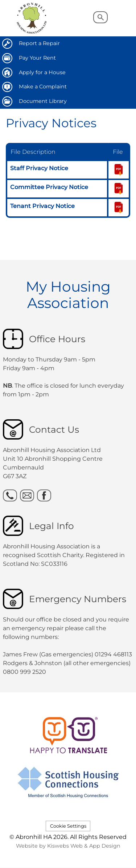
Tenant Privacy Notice (42, 206)
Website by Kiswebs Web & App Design (68, 846)
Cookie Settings (68, 826)
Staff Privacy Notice (39, 168)
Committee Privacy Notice (49, 187)
